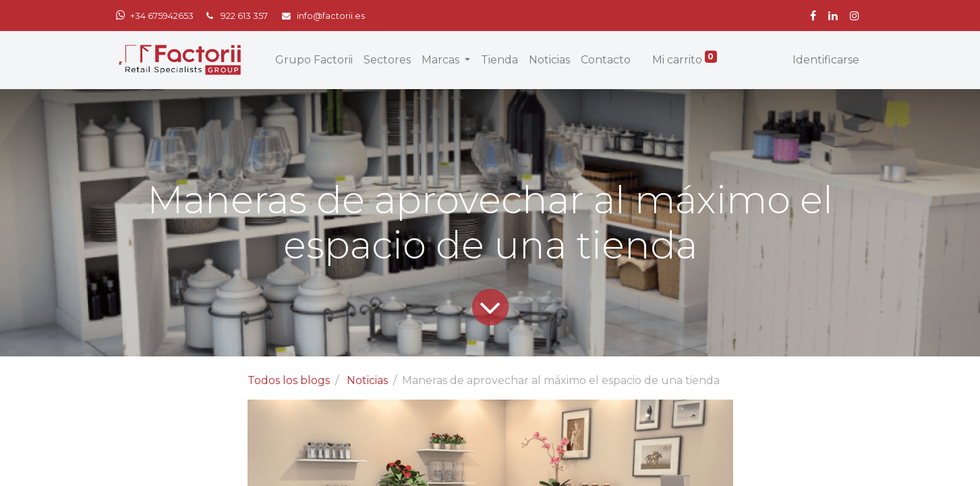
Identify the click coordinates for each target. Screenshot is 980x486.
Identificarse (826, 60)
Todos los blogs (289, 380)
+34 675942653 (162, 16)
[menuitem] (314, 60)
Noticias (367, 380)
